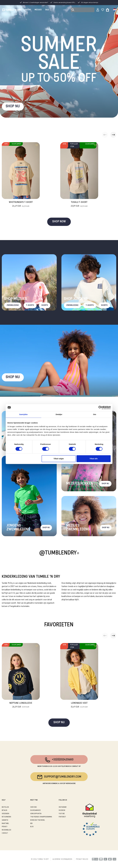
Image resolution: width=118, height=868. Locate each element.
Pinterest (62, 817)
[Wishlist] (103, 10)
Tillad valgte (59, 459)
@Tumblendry (58, 553)
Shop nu (13, 377)
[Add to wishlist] (37, 145)
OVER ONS (34, 807)
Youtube (62, 814)
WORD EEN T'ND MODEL (38, 820)
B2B (31, 823)
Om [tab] (95, 414)
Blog (32, 827)
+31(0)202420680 (59, 760)
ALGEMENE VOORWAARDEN (62, 859)
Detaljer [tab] (59, 414)
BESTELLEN (5, 807)
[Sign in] (98, 10)
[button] (113, 135)
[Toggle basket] (108, 10)
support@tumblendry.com (59, 777)
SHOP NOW (59, 222)
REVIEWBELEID (6, 830)
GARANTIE (5, 820)
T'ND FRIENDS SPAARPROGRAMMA (41, 817)
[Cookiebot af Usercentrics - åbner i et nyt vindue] (100, 408)
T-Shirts (30, 305)
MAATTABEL (5, 823)
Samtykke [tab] (23, 414)
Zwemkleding (13, 305)
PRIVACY (5, 827)
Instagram (63, 807)
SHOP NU (13, 106)
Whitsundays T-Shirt (21, 204)
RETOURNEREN (6, 817)
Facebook (62, 810)
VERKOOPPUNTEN (36, 814)
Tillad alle (94, 459)
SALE (47, 10)
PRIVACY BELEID (82, 859)
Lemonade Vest (79, 705)
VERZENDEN (5, 814)
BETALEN (4, 810)
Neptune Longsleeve (21, 705)
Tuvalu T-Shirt (79, 204)
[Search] (83, 10)
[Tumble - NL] (12, 10)
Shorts (45, 305)
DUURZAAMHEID (35, 810)
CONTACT (5, 833)
